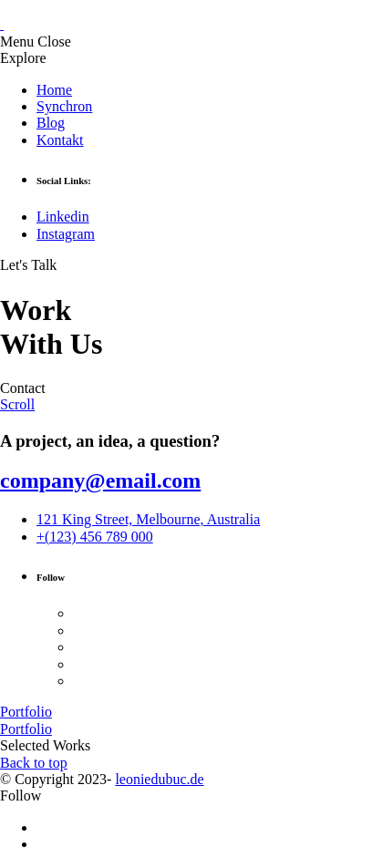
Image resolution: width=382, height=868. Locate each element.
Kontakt (60, 140)
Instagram (66, 234)
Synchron (64, 106)
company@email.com (100, 480)
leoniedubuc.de (159, 779)
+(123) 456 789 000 (95, 537)
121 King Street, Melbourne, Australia (148, 519)
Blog (51, 123)
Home (54, 90)
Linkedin (63, 217)
